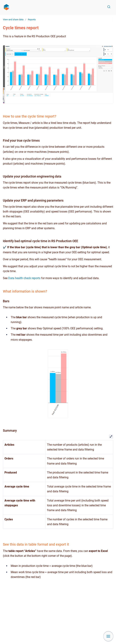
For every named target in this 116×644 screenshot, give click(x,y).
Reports (32, 19)
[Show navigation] (108, 636)
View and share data (13, 19)
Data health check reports (24, 278)
